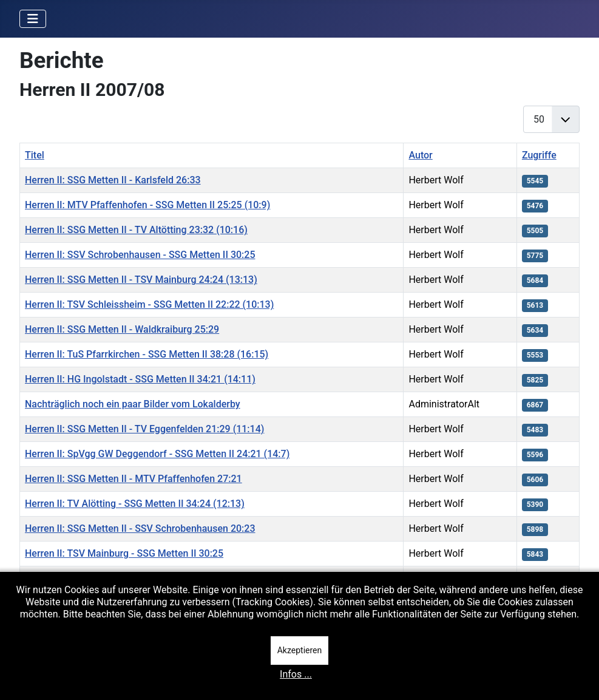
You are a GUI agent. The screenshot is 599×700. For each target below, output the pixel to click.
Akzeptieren (300, 650)
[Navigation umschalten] (33, 19)
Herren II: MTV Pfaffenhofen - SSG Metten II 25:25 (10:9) (147, 205)
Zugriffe (539, 155)
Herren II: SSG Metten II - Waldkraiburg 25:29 (122, 329)
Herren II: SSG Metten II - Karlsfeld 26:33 (113, 180)
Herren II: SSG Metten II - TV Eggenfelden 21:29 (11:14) (144, 429)
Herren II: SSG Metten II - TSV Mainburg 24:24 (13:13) (141, 280)
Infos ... (296, 674)
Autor (420, 155)
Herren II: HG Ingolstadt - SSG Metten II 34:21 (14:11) (140, 379)
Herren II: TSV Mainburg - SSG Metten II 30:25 (124, 553)
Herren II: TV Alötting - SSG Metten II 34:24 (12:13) (135, 504)
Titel (35, 155)
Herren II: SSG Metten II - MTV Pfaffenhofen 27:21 (134, 479)
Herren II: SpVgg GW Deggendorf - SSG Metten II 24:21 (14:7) (157, 454)
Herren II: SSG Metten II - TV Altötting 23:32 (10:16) (136, 230)
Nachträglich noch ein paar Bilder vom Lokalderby (133, 404)
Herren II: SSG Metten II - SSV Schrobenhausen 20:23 (140, 528)
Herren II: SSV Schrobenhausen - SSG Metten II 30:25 (140, 255)
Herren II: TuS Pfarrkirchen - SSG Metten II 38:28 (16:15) (147, 354)
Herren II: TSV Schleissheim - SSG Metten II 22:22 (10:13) (149, 304)
